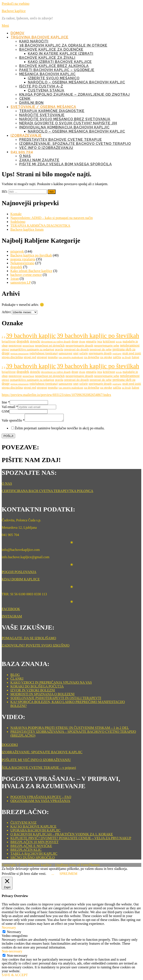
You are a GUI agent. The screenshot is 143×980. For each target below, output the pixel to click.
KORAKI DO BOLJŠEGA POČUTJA (37, 688)
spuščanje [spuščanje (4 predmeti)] (117, 354)
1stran (15, 279)
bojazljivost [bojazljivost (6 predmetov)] (9, 342)
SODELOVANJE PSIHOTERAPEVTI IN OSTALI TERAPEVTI (56, 699)
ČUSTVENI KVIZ (23, 824)
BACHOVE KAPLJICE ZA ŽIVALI (47, 58)
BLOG (15, 676)
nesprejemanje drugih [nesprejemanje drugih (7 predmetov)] (79, 345)
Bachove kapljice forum (27, 229)
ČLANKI (17, 680)
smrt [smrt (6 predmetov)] (76, 353)
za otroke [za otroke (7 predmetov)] (106, 357)
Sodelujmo (18, 222)
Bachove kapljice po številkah (31, 255)
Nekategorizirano (22, 263)
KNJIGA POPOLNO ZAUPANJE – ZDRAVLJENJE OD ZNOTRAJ (75, 95)
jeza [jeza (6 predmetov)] (100, 342)
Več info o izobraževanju (46, 148)
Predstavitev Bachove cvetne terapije (61, 140)
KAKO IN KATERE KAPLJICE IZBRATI (61, 54)
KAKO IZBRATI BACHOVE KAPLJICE (60, 62)
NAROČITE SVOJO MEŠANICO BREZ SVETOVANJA (65, 119)
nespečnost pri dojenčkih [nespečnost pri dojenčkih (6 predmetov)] (50, 346)
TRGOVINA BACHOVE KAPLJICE (40, 37)
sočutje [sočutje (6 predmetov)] (83, 353)
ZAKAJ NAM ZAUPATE (39, 160)
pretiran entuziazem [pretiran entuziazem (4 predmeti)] (19, 354)
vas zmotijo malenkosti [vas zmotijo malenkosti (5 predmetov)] (71, 357)
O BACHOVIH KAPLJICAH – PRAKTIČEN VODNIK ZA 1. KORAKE (62, 835)
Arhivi (6, 312)
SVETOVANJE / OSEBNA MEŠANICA (43, 107)
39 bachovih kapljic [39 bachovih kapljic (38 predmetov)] (31, 336)
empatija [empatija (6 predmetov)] (91, 342)
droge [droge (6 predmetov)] (75, 342)
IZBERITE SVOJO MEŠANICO (54, 78)
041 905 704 (22, 152)
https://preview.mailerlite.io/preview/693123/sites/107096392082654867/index (56, 395)
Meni (5, 26)
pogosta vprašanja (23, 259)
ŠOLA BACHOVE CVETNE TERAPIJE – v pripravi (39, 769)
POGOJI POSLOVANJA (19, 573)
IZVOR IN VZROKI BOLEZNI (33, 692)
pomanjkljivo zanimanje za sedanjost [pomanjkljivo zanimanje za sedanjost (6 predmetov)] (32, 349)
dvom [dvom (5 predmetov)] (82, 342)
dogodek (16, 267)
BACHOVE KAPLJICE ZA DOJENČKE (51, 49)
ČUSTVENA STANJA (46, 90)
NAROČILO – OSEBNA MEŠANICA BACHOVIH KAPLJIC (76, 82)
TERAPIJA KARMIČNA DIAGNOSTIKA (40, 226)
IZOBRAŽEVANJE (26, 135)
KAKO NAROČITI (34, 41)
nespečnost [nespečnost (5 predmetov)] (28, 346)
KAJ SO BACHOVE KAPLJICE (33, 828)
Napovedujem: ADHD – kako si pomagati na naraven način (52, 218)
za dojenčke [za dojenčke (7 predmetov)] (92, 357)
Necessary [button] (9, 929)
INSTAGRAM (12, 618)
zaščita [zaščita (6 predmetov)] (117, 357)
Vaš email (10, 407)
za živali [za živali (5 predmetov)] (126, 357)
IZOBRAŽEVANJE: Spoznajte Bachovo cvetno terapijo (75, 144)
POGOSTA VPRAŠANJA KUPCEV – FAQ (41, 798)
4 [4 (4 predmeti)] (4, 337)
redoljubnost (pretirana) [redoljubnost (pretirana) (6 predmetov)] (44, 353)
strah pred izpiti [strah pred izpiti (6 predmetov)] (132, 353)
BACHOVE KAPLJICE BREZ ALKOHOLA (54, 66)
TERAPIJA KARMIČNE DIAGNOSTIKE (52, 111)
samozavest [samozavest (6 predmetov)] (65, 353)
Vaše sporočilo (13, 422)
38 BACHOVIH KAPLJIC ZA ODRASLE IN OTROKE (63, 45)
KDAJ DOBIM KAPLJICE (21, 581)
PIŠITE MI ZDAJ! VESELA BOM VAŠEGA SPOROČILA (66, 164)
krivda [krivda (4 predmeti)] (119, 342)
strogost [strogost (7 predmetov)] (42, 357)
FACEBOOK (11, 610)
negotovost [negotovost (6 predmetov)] (15, 346)
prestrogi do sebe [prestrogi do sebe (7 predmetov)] (101, 349)
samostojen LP (21, 282)
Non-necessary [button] (12, 953)
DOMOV (17, 33)
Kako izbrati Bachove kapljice (31, 271)
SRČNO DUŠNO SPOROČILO (33, 859)
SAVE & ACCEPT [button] (15, 976)
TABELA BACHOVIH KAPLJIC (34, 855)
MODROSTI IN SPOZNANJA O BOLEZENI (42, 695)
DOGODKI (10, 746)
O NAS (25, 156)
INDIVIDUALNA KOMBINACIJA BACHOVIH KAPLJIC (64, 127)
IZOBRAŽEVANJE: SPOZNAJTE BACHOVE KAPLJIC (42, 753)
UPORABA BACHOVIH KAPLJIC (35, 832)
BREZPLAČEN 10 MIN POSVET (34, 843)
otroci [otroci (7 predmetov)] (6, 349)
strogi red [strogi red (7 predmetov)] (30, 357)
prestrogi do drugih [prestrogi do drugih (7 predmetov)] (76, 349)
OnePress (62, 866)
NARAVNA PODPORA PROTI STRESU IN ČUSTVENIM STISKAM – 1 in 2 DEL (70, 729)
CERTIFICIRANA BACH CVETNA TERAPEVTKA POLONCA (48, 492)
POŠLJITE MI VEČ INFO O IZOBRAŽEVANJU (36, 761)
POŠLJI (8, 437)
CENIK (25, 99)
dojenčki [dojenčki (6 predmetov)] (35, 342)
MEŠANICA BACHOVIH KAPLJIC (47, 74)
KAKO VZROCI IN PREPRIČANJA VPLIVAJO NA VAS (51, 684)
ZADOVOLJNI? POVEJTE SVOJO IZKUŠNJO (36, 647)
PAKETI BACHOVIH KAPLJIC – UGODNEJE (57, 70)
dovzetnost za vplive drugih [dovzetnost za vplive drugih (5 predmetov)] (56, 342)
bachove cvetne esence (26, 275)
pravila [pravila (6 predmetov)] (59, 349)
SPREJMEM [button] (68, 875)
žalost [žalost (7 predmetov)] (136, 357)
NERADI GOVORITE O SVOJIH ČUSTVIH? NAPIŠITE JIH (68, 123)
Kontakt (16, 214)
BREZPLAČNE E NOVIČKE (31, 847)
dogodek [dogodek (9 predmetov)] (23, 341)
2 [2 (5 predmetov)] (2, 337)
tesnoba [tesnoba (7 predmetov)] (53, 357)
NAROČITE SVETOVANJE (42, 115)
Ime (6, 402)
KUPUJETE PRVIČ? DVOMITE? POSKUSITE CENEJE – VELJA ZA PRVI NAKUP (71, 839)
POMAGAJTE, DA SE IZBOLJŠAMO (29, 639)
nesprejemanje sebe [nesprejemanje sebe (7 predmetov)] (107, 345)
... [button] (53, 875)
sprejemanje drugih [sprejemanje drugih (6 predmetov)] (100, 353)
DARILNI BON (31, 103)
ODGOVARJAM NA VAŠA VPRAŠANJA (40, 802)
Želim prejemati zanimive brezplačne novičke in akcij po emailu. (60, 429)
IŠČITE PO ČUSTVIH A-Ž (41, 86)
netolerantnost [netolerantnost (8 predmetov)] (130, 345)
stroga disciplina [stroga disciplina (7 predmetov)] (12, 357)
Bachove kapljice (14, 11)
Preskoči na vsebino (16, 4)
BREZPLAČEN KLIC (26, 851)
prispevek (17, 251)
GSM (6, 411)
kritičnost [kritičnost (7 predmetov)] (109, 341)
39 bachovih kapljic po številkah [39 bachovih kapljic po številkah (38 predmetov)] (98, 336)
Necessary (14, 933)
